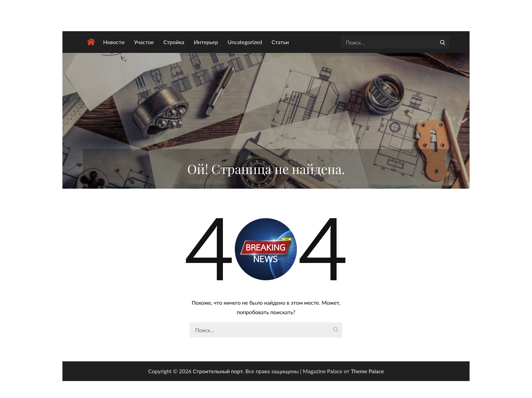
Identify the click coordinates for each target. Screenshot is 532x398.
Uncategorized (245, 42)
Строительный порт (218, 371)
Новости (114, 42)
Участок (144, 42)
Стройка (174, 42)
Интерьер (206, 42)
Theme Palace (367, 371)
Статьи (280, 42)
